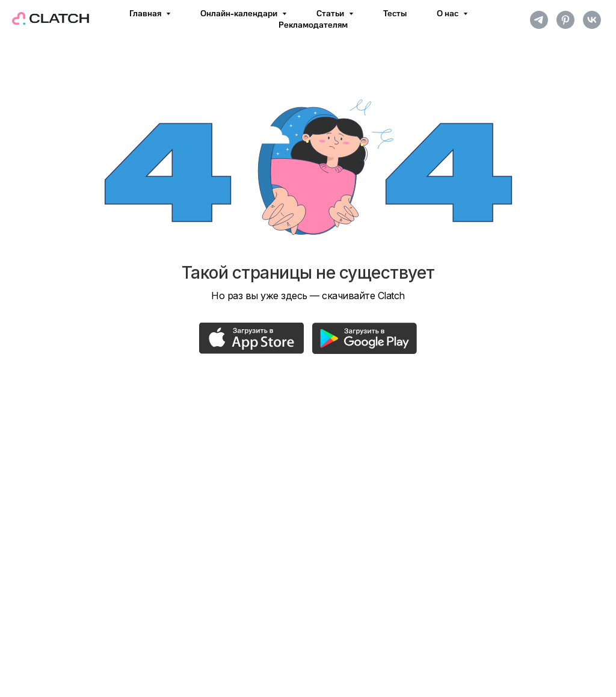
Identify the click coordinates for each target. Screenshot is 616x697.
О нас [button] (448, 14)
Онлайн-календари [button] (240, 14)
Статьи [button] (331, 14)
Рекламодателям (313, 25)
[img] (251, 338)
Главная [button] (146, 14)
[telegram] (539, 20)
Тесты (395, 14)
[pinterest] (565, 20)
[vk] (592, 20)
